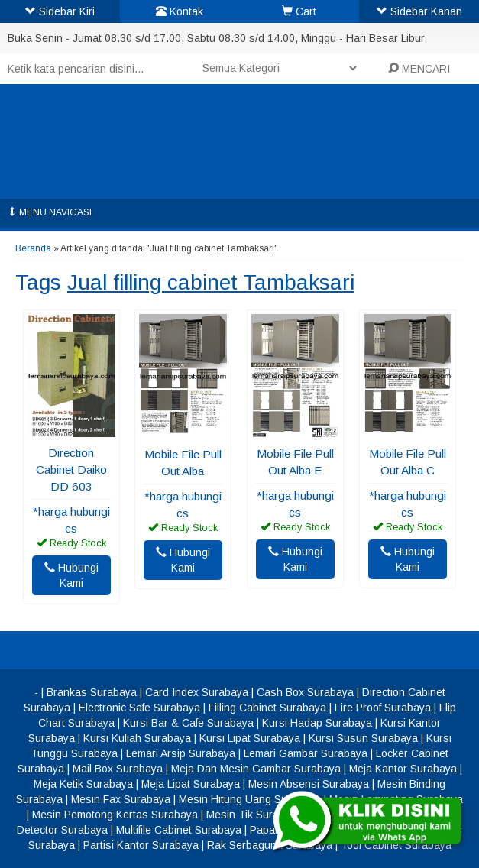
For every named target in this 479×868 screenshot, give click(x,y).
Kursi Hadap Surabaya (317, 723)
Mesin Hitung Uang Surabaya (250, 799)
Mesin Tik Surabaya (254, 815)
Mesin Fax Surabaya (121, 799)
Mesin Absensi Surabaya (309, 784)
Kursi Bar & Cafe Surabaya (188, 723)
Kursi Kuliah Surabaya (137, 738)
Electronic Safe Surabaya (139, 708)
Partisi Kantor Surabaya (141, 845)
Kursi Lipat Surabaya (250, 738)
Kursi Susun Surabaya (363, 738)
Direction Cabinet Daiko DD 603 (71, 470)
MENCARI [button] (419, 69)
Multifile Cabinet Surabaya (179, 830)
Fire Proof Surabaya (383, 708)
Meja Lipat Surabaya (191, 784)
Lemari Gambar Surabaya (306, 753)
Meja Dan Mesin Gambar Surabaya (256, 769)
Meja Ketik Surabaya (83, 784)
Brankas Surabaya (92, 692)
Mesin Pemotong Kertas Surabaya (115, 815)
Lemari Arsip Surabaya (181, 753)
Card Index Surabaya (197, 692)
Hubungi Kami (71, 575)
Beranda (33, 248)
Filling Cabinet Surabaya (267, 708)
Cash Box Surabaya (305, 692)
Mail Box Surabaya (118, 769)
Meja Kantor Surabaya (403, 769)
